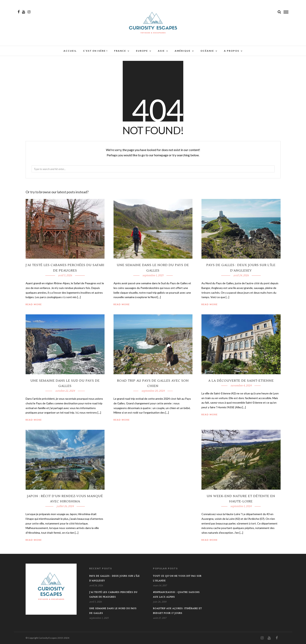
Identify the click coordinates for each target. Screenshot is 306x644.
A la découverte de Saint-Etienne (241, 381)
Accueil (70, 51)
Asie (161, 51)
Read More (210, 304)
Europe (142, 51)
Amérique (183, 51)
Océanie (207, 51)
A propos (232, 51)
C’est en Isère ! (95, 51)
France (120, 51)
